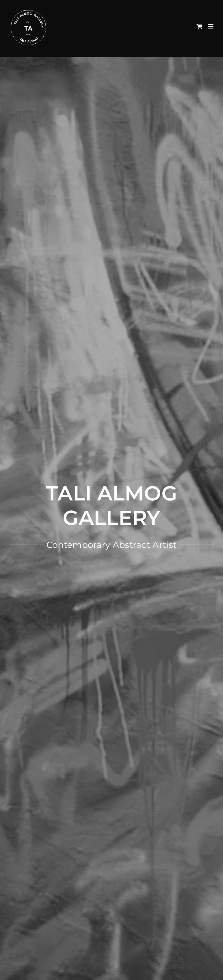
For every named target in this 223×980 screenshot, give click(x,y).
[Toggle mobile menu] (211, 26)
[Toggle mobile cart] (199, 26)
